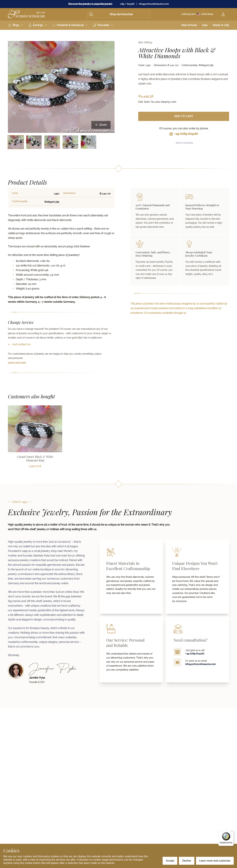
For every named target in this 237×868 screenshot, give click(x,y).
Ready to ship (221, 25)
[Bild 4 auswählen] (70, 142)
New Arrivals (189, 25)
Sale (205, 25)
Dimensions (69, 193)
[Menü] (232, 832)
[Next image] (111, 87)
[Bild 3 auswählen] (52, 142)
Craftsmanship (20, 201)
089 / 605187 (127, 4)
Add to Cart (184, 116)
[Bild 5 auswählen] (89, 142)
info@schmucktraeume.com (154, 4)
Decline (187, 861)
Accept (170, 861)
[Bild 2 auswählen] (34, 142)
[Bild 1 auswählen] (16, 142)
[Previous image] (11, 87)
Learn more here (17, 363)
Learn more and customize (215, 861)
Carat (15, 193)
